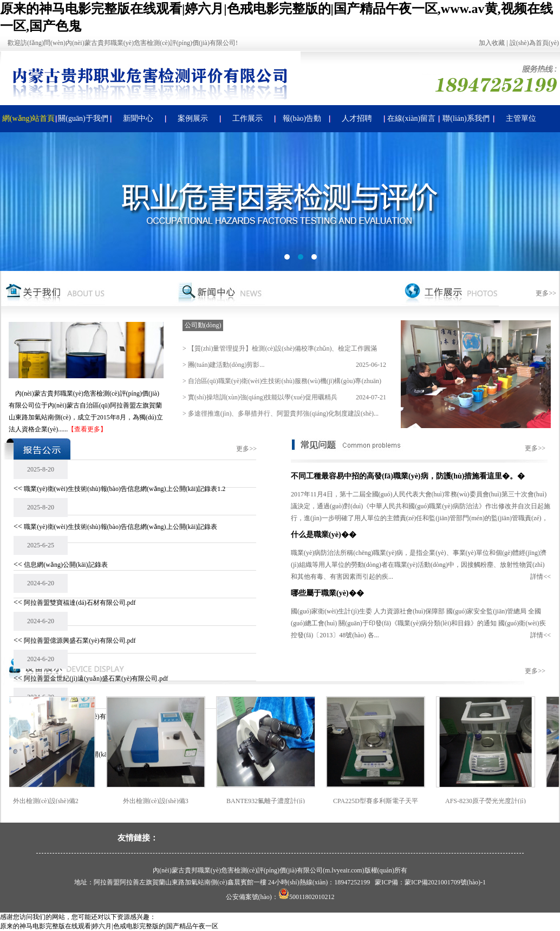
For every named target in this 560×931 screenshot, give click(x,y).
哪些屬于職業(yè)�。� (327, 593)
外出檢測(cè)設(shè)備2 (59, 801)
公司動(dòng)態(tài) (203, 326)
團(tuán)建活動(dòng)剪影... (226, 365)
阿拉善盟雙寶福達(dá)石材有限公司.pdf (80, 603)
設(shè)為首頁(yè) (534, 43)
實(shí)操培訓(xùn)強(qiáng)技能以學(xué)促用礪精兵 (263, 397)
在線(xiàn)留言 (411, 118)
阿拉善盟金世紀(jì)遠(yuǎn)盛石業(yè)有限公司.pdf (96, 678)
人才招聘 (357, 118)
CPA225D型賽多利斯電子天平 (389, 801)
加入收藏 (492, 43)
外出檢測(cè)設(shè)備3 (169, 801)
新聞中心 (138, 118)
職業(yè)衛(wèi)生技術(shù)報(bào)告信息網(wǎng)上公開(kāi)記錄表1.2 (125, 489)
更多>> (546, 293)
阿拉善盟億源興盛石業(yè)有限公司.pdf (80, 641)
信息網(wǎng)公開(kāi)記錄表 (66, 565)
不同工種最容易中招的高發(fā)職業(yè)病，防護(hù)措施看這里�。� (408, 476)
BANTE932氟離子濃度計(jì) (279, 801)
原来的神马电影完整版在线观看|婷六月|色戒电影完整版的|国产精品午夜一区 (109, 926)
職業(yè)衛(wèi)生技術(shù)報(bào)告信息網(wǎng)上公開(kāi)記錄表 (121, 527)
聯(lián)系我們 (466, 118)
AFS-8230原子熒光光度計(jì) (499, 801)
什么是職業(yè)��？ (324, 535)
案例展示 (193, 118)
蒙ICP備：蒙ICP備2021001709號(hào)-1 (430, 882)
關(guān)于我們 (83, 118)
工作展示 (248, 118)
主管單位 (521, 118)
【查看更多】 (87, 429)
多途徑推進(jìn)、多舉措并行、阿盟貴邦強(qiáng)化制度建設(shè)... (283, 413)
